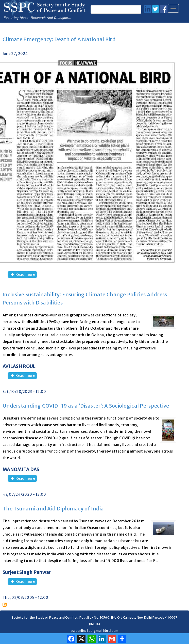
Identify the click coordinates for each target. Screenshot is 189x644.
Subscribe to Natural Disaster (5, 605)
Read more (26, 275)
